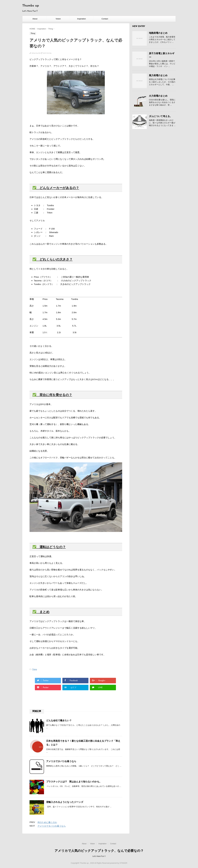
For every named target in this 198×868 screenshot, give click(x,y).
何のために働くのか (47, 822)
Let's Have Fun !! (99, 856)
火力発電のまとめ (158, 96)
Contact (105, 19)
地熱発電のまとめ (158, 33)
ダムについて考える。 (161, 116)
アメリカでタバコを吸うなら (61, 761)
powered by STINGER (119, 863)
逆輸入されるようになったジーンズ (65, 802)
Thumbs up (31, 6)
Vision (58, 19)
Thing (35, 669)
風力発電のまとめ (158, 75)
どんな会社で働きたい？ (59, 720)
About (35, 19)
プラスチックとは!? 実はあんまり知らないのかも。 (74, 782)
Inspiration (81, 19)
